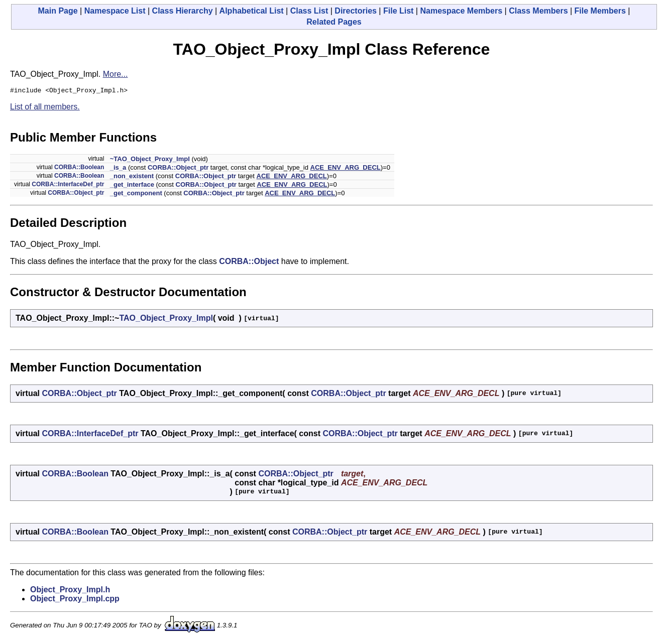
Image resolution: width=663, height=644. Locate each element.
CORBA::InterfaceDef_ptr (68, 186)
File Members (600, 11)
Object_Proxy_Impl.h (70, 591)
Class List (309, 11)
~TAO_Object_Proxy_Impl (150, 160)
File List (398, 11)
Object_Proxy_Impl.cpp (75, 600)
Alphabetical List (252, 11)
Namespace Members (461, 11)
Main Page (58, 11)
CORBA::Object (249, 263)
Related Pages (334, 22)
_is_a (118, 169)
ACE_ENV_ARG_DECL (346, 169)
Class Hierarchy (183, 11)
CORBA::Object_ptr (178, 169)
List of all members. (45, 108)
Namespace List (115, 11)
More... (116, 74)
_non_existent (132, 177)
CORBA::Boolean (79, 169)
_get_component (136, 195)
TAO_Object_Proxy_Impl (166, 319)
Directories (356, 11)
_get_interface (132, 186)
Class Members (538, 11)
